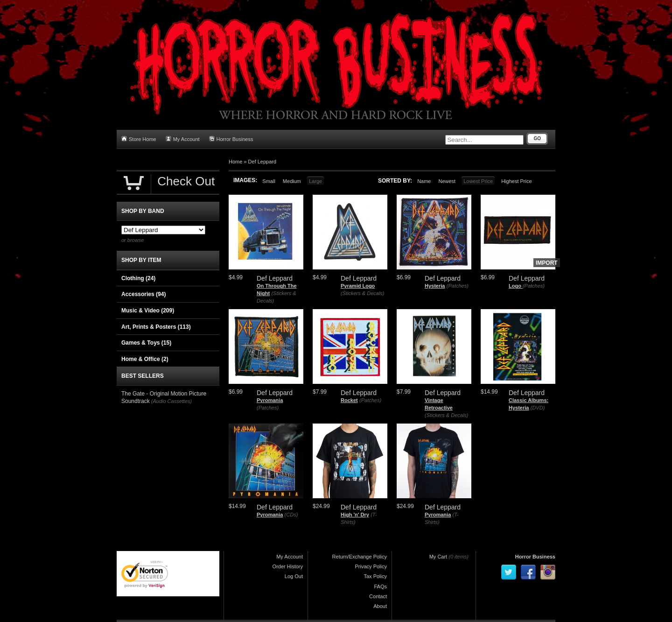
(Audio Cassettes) (171, 401)
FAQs (380, 587)
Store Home (139, 139)
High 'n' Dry (355, 515)
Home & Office (145, 359)
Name (424, 181)
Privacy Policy (371, 566)
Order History (288, 566)
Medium (292, 181)
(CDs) (291, 515)
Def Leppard (262, 162)
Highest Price (516, 181)
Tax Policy (375, 576)
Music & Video (148, 311)
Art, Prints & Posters (156, 327)
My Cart (438, 557)
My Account (183, 139)
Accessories (143, 294)
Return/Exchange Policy (360, 557)
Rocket (349, 400)
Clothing (138, 278)
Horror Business (231, 139)
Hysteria (435, 286)
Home (235, 162)
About (380, 606)
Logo (516, 286)
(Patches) (458, 286)
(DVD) (538, 408)
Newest (447, 181)
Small (269, 181)
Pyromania (270, 400)
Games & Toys (146, 343)
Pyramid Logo (358, 286)
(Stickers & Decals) (363, 293)
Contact (378, 596)
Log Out (294, 576)
